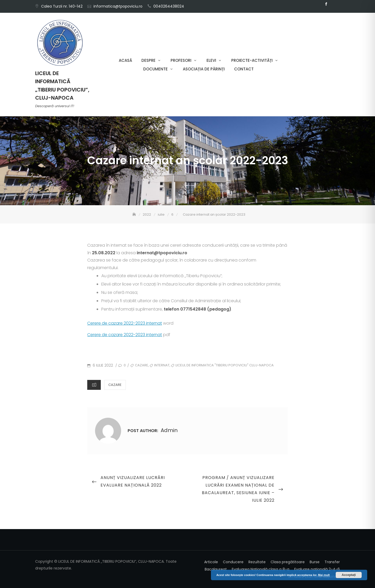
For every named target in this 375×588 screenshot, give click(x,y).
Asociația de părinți (204, 69)
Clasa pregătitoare (288, 562)
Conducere (233, 562)
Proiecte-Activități (252, 60)
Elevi (211, 60)
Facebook (326, 4)
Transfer (332, 562)
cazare (142, 365)
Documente (155, 69)
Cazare (115, 385)
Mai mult (324, 575)
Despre (148, 60)
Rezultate (257, 562)
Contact (244, 69)
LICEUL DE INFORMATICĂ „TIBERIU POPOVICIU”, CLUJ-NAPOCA (62, 86)
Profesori (181, 60)
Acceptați (349, 575)
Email (334, 4)
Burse (315, 562)
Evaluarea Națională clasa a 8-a (261, 569)
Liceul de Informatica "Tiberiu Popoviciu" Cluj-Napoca (225, 365)
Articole (211, 562)
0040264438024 (169, 6)
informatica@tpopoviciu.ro (118, 6)
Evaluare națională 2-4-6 (317, 569)
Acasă (125, 60)
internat (162, 365)
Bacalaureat (216, 569)
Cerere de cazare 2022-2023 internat (125, 323)
